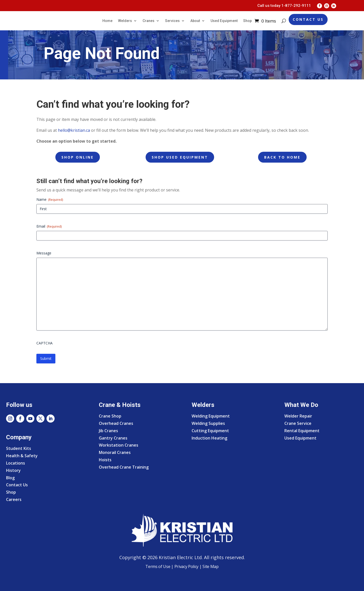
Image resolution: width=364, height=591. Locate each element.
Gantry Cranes (113, 438)
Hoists (105, 460)
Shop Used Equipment (180, 157)
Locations (16, 463)
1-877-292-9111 (296, 6)
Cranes (149, 21)
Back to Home (282, 157)
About (195, 21)
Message (44, 253)
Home (107, 21)
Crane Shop (110, 416)
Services (172, 21)
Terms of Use (158, 566)
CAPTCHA (44, 343)
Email (49, 226)
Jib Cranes (108, 431)
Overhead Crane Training (124, 467)
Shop (247, 21)
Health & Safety (22, 456)
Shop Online (78, 157)
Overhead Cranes (116, 423)
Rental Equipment (302, 431)
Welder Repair (298, 416)
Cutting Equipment (210, 431)
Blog (10, 478)
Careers (14, 499)
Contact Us (308, 19)
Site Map (210, 566)
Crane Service (298, 423)
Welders (125, 21)
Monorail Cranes (115, 452)
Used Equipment (224, 21)
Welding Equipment (211, 416)
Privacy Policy (187, 566)
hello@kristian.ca (74, 130)
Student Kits (19, 448)
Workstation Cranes (119, 445)
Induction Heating (209, 438)
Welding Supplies (208, 423)
